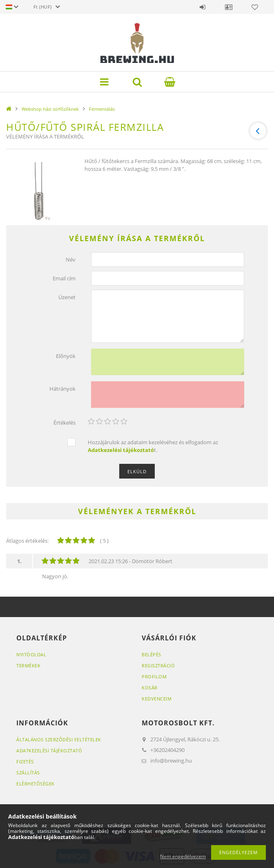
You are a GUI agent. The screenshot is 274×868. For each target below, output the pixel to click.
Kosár (150, 685)
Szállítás (28, 770)
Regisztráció (158, 663)
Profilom (154, 674)
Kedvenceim (157, 696)
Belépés (203, 7)
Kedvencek (255, 7)
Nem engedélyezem (183, 856)
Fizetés (25, 759)
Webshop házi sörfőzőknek (50, 109)
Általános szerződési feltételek (59, 737)
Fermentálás (102, 109)
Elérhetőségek (36, 781)
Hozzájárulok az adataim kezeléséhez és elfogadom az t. (153, 444)
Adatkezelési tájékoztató (49, 748)
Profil (229, 7)
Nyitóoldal (31, 652)
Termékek (28, 663)
